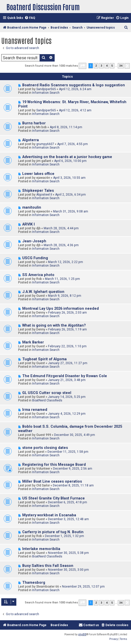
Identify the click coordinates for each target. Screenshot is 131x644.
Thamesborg (34, 583)
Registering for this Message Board (54, 465)
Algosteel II (44, 195)
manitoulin (32, 207)
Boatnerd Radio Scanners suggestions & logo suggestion (74, 85)
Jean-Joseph (34, 241)
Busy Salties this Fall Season (48, 566)
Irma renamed (35, 410)
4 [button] (107, 66)
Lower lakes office (38, 174)
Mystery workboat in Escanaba (49, 515)
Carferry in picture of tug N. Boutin (53, 532)
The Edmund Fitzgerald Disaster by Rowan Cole (65, 376)
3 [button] (101, 66)
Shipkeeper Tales (38, 191)
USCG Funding (35, 258)
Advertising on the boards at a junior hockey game (67, 157)
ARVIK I (28, 224)
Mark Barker (33, 342)
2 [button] (96, 66)
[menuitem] (30, 18)
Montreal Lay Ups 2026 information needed (61, 309)
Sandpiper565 (46, 89)
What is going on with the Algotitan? (54, 325)
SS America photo (38, 275)
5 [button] (112, 66)
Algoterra (31, 140)
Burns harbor (34, 123)
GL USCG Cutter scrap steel (47, 393)
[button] (82, 66)
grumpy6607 (45, 144)
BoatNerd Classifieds (47, 400)
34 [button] (121, 66)
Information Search (46, 93)
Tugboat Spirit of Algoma (44, 359)
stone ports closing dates (45, 448)
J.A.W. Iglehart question (43, 292)
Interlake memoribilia (41, 549)
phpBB (82, 634)
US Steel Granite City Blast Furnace (53, 498)
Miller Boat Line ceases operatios (52, 481)
